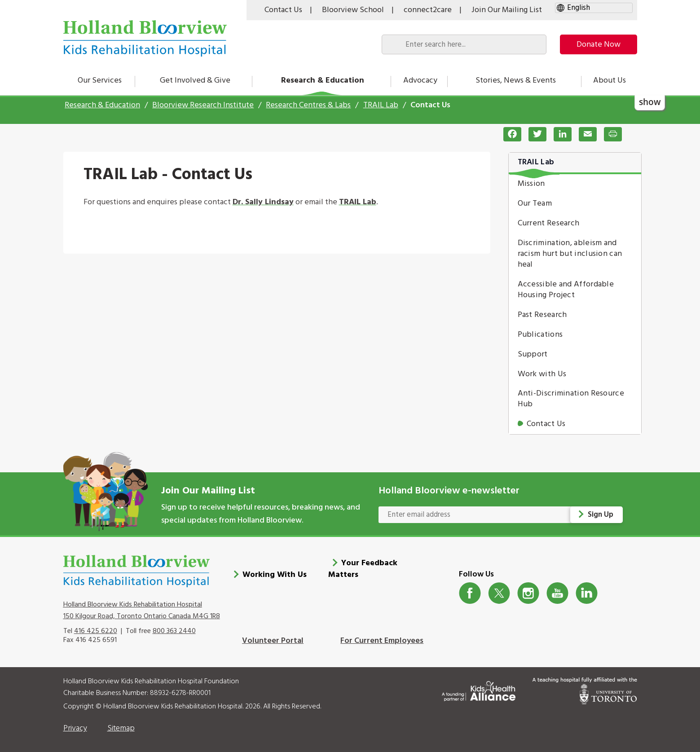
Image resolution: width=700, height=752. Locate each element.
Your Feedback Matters (363, 568)
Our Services (100, 81)
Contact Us (283, 10)
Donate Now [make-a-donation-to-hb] (598, 45)
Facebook (470, 592)
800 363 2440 (174, 630)
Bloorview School (353, 10)
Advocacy (420, 81)
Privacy (75, 727)
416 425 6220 (96, 630)
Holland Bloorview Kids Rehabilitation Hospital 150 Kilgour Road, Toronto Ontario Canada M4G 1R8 (142, 609)
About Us (610, 81)
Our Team (535, 204)
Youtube (557, 592)
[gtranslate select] (594, 8)
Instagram (528, 592)
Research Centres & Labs (308, 105)
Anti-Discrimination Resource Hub (571, 399)
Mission (531, 184)
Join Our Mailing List (507, 10)
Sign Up (601, 515)
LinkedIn (587, 592)
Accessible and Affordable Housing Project (566, 290)
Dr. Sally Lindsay (263, 202)
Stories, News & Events (516, 81)
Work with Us (542, 374)
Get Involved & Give (195, 81)
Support (533, 354)
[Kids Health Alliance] (479, 688)
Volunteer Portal (273, 640)
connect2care (428, 10)
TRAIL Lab (381, 105)
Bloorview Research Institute (203, 105)
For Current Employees (382, 640)
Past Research (542, 315)
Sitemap (121, 727)
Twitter (499, 592)
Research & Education (323, 81)
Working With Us (275, 574)
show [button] (650, 102)
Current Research (549, 223)
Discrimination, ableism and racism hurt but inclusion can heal (570, 254)
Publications (540, 335)
